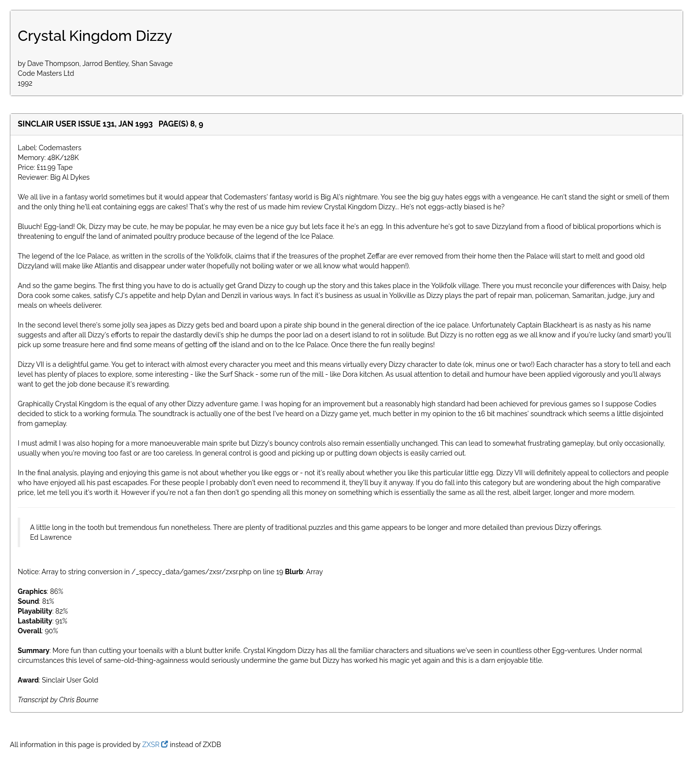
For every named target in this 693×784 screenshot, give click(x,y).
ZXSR (155, 745)
